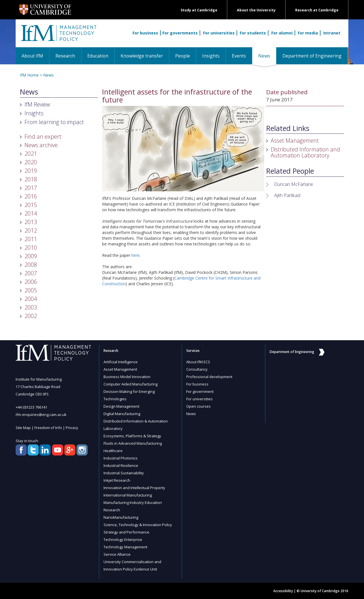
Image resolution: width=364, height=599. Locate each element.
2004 (31, 299)
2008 (31, 265)
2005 (31, 290)
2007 (31, 273)
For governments (180, 33)
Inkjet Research (117, 480)
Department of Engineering (312, 56)
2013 (31, 222)
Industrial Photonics (121, 458)
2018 (31, 179)
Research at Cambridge (317, 10)
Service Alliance (117, 554)
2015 (31, 205)
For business (145, 33)
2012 (31, 230)
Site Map (23, 428)
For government (200, 391)
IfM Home (29, 75)
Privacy (72, 428)
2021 (31, 154)
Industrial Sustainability (124, 473)
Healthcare (113, 451)
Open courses (198, 406)
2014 (31, 213)
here (136, 255)
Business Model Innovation (127, 377)
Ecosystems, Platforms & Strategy (132, 436)
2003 (31, 307)
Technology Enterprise (123, 539)
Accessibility (283, 591)
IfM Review (37, 104)
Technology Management (125, 547)
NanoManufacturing (121, 517)
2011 (31, 239)
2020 (31, 162)
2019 (31, 171)
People (183, 56)
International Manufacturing (128, 495)
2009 (31, 256)
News (267, 56)
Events (239, 56)
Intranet (332, 33)
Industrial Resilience (121, 465)
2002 (31, 316)
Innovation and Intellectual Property (134, 488)
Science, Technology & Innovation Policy (138, 525)
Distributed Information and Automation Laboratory (305, 152)
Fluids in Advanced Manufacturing (133, 443)
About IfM (32, 56)
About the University (256, 10)
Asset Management (295, 140)
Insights (211, 56)
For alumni (282, 33)
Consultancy (197, 369)
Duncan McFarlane (294, 184)
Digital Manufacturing (122, 414)
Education (98, 56)
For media (308, 33)
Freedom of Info (48, 428)
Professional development (209, 377)
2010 (31, 248)
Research (65, 56)
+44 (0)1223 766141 (31, 407)
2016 (31, 196)
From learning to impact (54, 122)
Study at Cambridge (199, 10)
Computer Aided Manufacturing (131, 384)
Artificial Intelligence (121, 362)
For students (253, 33)
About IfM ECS (198, 362)
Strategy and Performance (126, 532)
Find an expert (43, 137)
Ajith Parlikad (287, 195)
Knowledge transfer (142, 56)
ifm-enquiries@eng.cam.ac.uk (41, 415)
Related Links (288, 128)
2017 (31, 188)
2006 (31, 282)
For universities (219, 33)
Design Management (121, 406)
